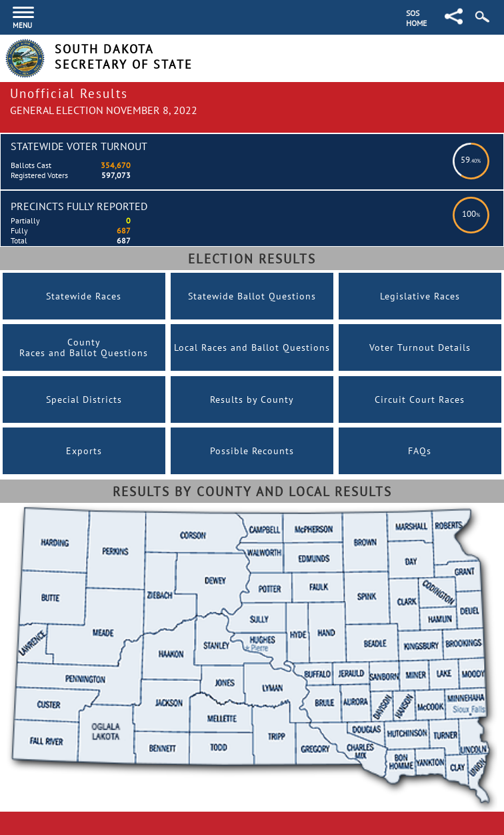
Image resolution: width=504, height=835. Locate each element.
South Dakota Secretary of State (124, 57)
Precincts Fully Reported (79, 206)
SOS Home (416, 18)
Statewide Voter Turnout (79, 146)
